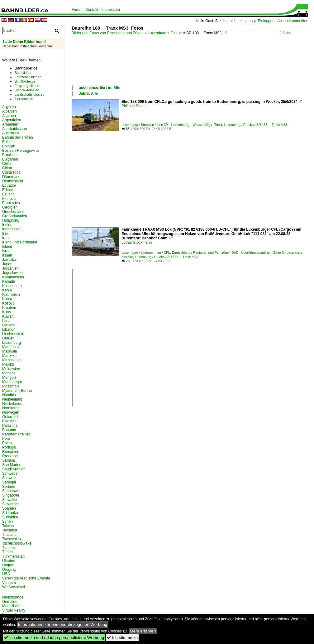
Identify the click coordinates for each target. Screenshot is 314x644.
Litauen (8, 338)
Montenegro (12, 382)
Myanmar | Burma (17, 391)
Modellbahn (12, 606)
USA (6, 574)
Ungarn (8, 565)
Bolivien (9, 146)
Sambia (9, 460)
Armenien (10, 124)
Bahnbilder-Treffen (18, 137)
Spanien (9, 508)
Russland (10, 456)
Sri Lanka (10, 513)
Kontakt (92, 10)
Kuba (7, 312)
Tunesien (10, 548)
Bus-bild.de (23, 73)
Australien (10, 133)
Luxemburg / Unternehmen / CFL (146, 252)
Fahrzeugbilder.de (28, 77)
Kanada (9, 281)
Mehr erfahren (143, 631)
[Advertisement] (185, 67)
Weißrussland (14, 587)
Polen (7, 443)
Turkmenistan (13, 556)
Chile (6, 164)
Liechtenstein (13, 334)
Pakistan (9, 421)
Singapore (11, 495)
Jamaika (9, 260)
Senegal (9, 482)
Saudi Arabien (14, 469)
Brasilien (9, 155)
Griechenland (13, 212)
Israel (7, 251)
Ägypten (9, 107)
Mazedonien (12, 360)
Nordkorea (11, 408)
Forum (77, 10)
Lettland (9, 325)
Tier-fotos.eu (24, 99)
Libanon (9, 329)
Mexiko (8, 364)
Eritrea (8, 190)
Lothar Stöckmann (137, 243)
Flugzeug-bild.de (27, 86)
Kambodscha (13, 277)
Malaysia (10, 351)
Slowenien (11, 504)
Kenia (7, 290)
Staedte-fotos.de (27, 90)
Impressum (110, 10)
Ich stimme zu (122, 638)
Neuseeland (12, 399)
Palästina (10, 425)
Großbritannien (15, 216)
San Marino (12, 465)
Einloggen (266, 21)
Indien (7, 225)
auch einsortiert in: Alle (100, 88)
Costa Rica (11, 172)
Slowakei (10, 500)
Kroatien (9, 308)
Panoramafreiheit (16, 434)
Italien (7, 255)
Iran (5, 238)
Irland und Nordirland (20, 242)
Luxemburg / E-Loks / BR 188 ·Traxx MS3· (256, 125)
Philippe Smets (134, 106)
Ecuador (9, 185)
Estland (8, 194)
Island (7, 247)
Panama (9, 430)
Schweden (11, 473)
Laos (6, 321)
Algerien (9, 116)
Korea (7, 299)
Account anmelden (293, 21)
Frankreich (11, 203)
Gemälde (10, 602)
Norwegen (11, 412)
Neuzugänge (13, 597)
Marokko (9, 356)
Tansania (10, 530)
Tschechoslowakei (17, 543)
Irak (5, 233)
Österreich (11, 417)
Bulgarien (10, 159)
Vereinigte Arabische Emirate (26, 578)
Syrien (7, 521)
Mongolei (10, 377)
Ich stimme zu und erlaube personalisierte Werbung (54, 638)
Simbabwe (11, 491)
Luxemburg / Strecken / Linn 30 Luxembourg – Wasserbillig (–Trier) (172, 125)
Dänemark (11, 177)
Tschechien (12, 539)
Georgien (10, 207)
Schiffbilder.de (25, 81)
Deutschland (13, 181)
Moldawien (11, 369)
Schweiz (9, 478)
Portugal (9, 447)
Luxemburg (157, 33)
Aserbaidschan (14, 129)
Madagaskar (12, 347)
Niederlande (12, 404)
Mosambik (11, 386)
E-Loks (176, 33)
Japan (7, 264)
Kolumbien (11, 295)
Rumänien (11, 452)
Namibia (9, 395)
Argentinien (12, 120)
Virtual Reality (14, 610)
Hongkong (11, 220)
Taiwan (8, 526)
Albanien (10, 111)
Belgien (8, 142)
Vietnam (9, 583)
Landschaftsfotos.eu (29, 94)
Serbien (9, 487)
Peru (6, 439)
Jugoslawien (12, 273)
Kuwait (8, 316)
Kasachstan (12, 286)
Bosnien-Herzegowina (20, 151)
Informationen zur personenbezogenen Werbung (63, 625)
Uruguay (9, 570)
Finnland (9, 199)
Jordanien (10, 268)
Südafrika (10, 517)
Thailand (9, 535)
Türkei (7, 552)
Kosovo (8, 303)
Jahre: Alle (88, 94)
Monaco (9, 373)
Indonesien (11, 229)
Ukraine (9, 561)
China (7, 168)
